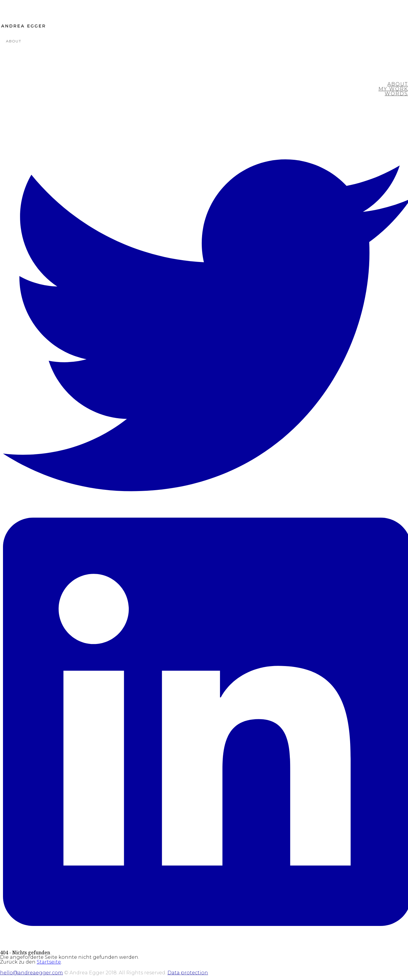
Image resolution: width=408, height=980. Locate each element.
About (14, 41)
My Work (393, 89)
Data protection (188, 973)
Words (396, 94)
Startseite (49, 962)
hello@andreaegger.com (31, 973)
